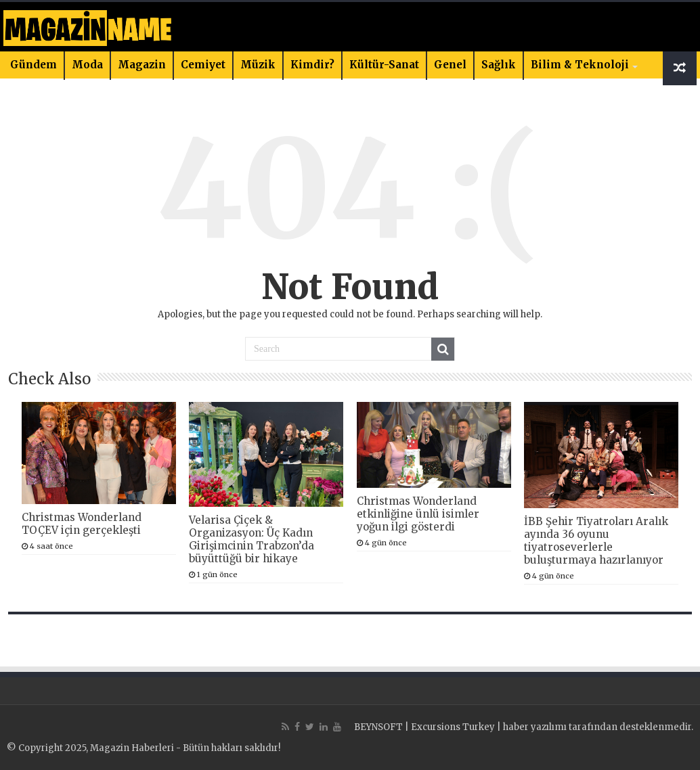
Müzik (258, 65)
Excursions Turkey (453, 727)
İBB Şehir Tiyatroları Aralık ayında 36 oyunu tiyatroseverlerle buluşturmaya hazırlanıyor (596, 541)
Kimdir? (312, 65)
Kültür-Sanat (384, 65)
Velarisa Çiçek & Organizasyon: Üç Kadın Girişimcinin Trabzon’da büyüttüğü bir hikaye (251, 539)
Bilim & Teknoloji (580, 65)
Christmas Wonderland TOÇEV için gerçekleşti (82, 524)
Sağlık (499, 65)
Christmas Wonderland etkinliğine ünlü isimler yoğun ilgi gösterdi (418, 514)
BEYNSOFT (378, 727)
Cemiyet (203, 65)
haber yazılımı (535, 727)
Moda (87, 65)
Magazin (142, 65)
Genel (450, 65)
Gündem (34, 65)
